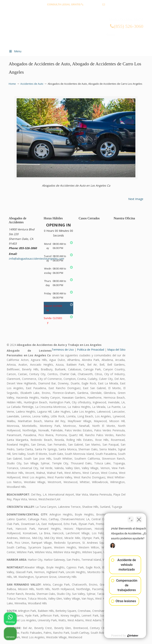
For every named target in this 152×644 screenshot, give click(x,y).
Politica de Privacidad (91, 350)
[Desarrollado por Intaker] (118, 636)
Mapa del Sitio (116, 350)
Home (12, 84)
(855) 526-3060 (93, 4)
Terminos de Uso (63, 350)
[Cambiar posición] (131, 518)
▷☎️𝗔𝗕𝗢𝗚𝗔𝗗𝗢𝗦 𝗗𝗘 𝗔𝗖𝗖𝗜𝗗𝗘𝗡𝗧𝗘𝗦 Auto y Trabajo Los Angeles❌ (80, 28)
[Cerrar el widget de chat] (139, 518)
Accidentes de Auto (32, 84)
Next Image (136, 199)
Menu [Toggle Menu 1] (15, 51)
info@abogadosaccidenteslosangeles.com (76, 11)
